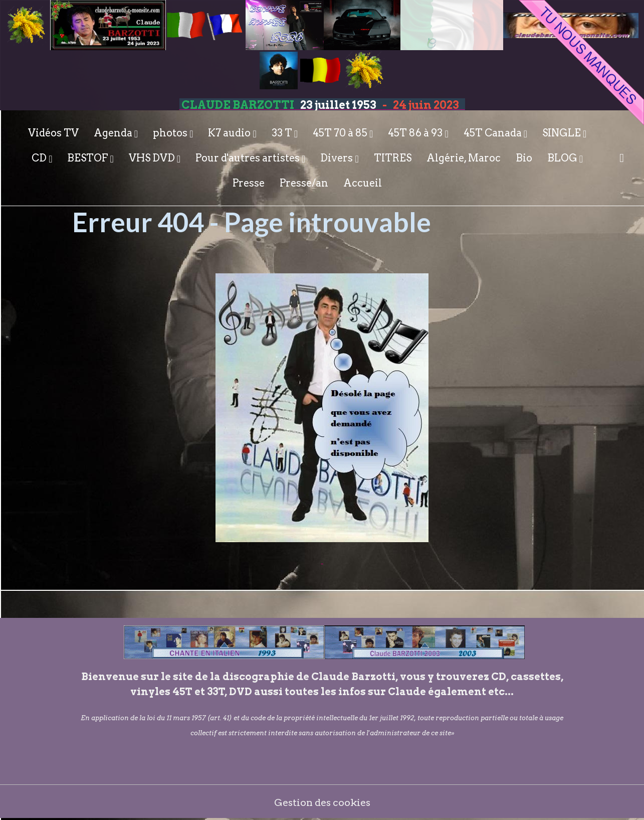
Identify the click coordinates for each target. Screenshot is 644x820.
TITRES (393, 158)
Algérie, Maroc (464, 158)
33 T (283, 133)
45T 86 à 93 (416, 133)
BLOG (563, 158)
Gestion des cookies (322, 802)
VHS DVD (153, 158)
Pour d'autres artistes (249, 158)
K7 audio (230, 133)
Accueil (363, 183)
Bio (524, 158)
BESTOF (88, 158)
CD (40, 158)
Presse (249, 183)
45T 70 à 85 (341, 133)
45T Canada (494, 133)
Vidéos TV (53, 133)
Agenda (114, 133)
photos (171, 133)
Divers (338, 158)
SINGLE (563, 133)
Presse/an (304, 183)
